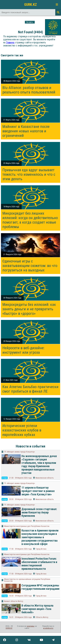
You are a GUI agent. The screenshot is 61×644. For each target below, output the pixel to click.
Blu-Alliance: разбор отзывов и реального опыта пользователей (29, 90)
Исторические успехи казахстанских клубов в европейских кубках (22, 430)
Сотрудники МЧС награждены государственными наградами (40, 587)
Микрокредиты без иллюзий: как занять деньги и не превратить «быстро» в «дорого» (29, 309)
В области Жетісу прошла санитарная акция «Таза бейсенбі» (37, 609)
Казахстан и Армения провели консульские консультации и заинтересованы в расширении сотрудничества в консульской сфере (40, 537)
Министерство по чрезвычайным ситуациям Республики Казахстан (27, 580)
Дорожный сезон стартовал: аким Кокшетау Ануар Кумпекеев (39, 512)
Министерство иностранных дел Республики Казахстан (27, 526)
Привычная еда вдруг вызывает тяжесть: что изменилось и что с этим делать (29, 174)
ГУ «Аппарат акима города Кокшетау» (20, 452)
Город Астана (41, 549)
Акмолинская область (45, 478)
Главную (10, 42)
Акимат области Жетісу (14, 601)
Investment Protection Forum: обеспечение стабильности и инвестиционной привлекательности (39, 564)
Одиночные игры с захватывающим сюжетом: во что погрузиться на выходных (30, 266)
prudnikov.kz (48, 628)
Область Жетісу (42, 617)
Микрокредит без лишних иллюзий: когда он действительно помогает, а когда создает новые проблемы (30, 220)
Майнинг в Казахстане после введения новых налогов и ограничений (26, 131)
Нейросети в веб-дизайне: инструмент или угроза (23, 350)
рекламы (31, 626)
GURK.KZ (30, 4)
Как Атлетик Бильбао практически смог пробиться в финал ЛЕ (30, 389)
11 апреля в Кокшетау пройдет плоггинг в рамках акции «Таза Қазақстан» (38, 491)
